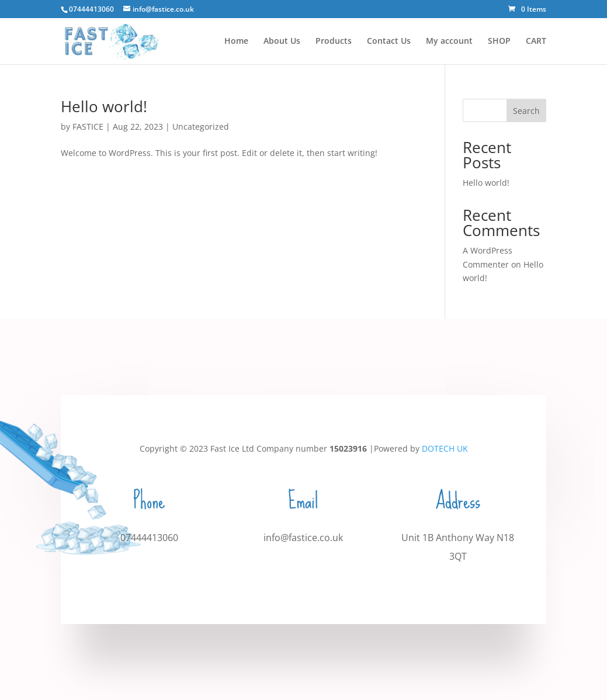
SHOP (499, 41)
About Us (282, 41)
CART (536, 41)
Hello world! (104, 106)
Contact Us (389, 41)
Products (334, 41)
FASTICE (88, 127)
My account (449, 41)
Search (526, 111)
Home (236, 41)
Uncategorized (201, 127)
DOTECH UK (445, 448)
